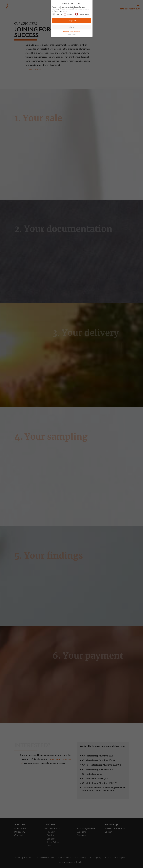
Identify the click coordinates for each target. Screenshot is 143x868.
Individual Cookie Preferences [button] (71, 32)
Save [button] (72, 27)
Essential (57, 14)
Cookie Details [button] (71, 34)
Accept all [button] (71, 21)
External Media (82, 14)
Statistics (69, 14)
